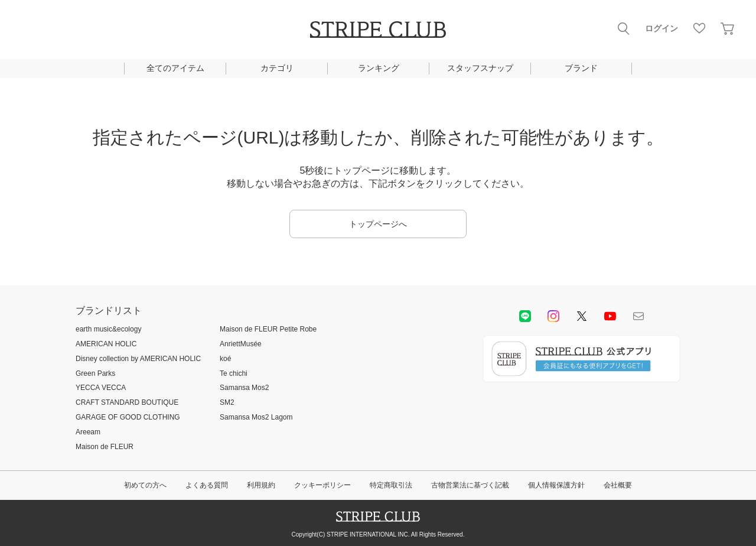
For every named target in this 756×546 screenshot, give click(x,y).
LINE (525, 316)
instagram (553, 316)
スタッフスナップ (480, 68)
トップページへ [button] (378, 224)
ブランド (581, 68)
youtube (610, 316)
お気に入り (699, 28)
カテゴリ (277, 68)
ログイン (661, 28)
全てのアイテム (175, 68)
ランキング (379, 68)
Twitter (582, 316)
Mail (638, 316)
